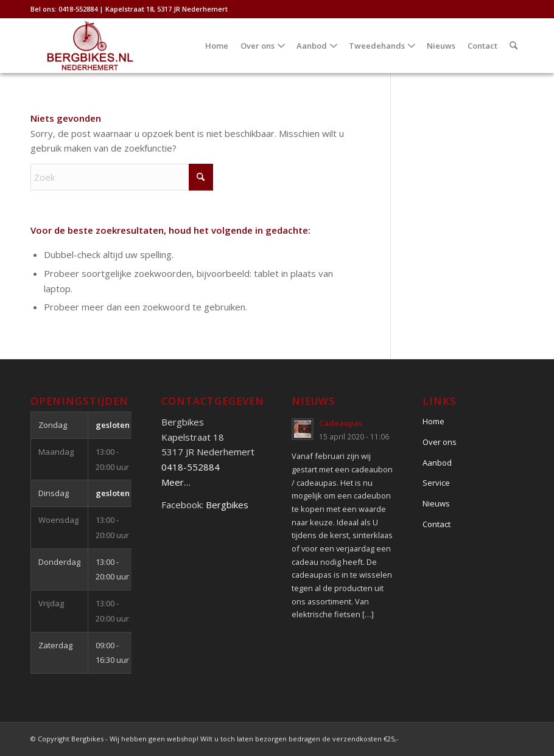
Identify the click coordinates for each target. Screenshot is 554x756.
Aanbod (437, 463)
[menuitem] (217, 46)
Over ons (440, 442)
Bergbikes (227, 505)
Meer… (176, 482)
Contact (437, 524)
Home (433, 421)
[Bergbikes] (90, 46)
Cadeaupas (341, 423)
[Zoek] (514, 46)
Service (436, 483)
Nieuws (436, 503)
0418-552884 (191, 467)
